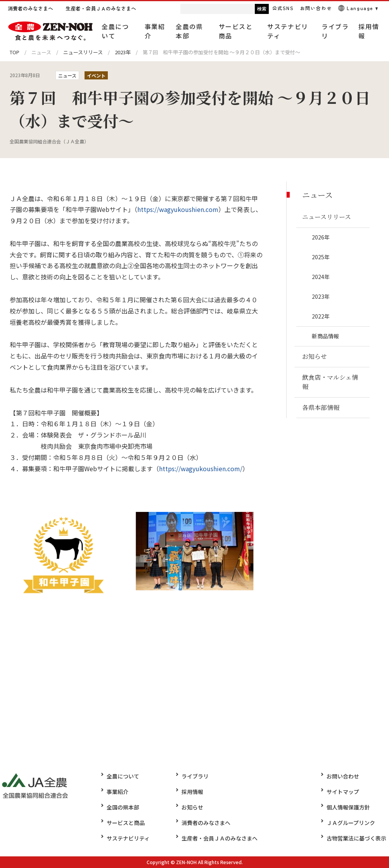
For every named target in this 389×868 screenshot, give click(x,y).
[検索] (202, 9)
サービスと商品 (126, 823)
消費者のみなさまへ (203, 823)
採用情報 (190, 792)
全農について (123, 776)
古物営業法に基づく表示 (359, 838)
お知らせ (190, 807)
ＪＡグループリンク (354, 823)
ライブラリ (192, 776)
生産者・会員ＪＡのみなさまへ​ (217, 838)
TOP (15, 52)
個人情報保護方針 (351, 807)
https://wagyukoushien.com (178, 209)
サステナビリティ (128, 838)
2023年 (123, 52)
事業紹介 (118, 792)
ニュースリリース (83, 52)
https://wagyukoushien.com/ (201, 468)
